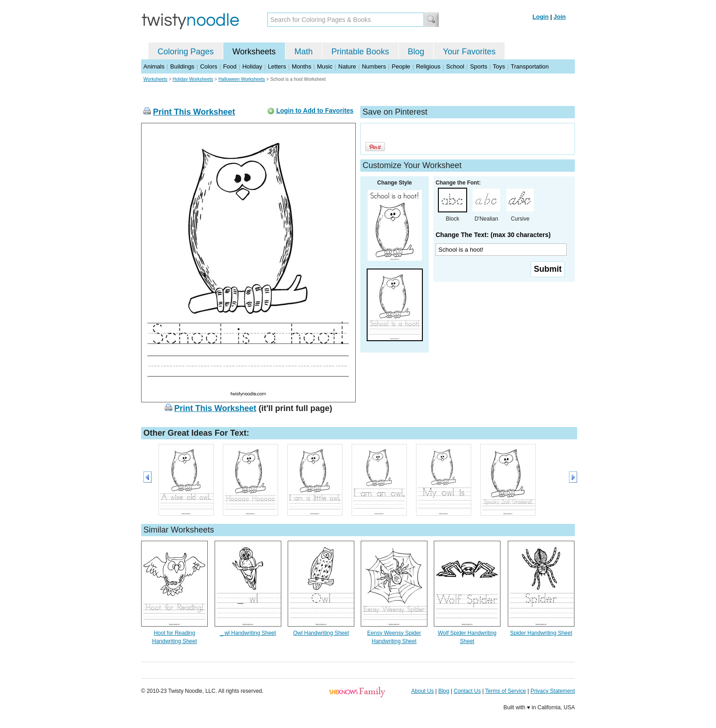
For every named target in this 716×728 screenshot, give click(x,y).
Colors (209, 66)
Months (302, 66)
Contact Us (467, 691)
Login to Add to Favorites (315, 111)
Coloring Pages (186, 52)
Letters (277, 66)
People (401, 66)
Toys (499, 66)
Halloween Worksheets (242, 79)
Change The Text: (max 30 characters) (493, 235)
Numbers (374, 66)
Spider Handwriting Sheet (541, 633)
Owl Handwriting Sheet (321, 633)
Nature (347, 66)
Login (540, 17)
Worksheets (254, 52)
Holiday (252, 66)
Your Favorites (469, 52)
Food (230, 66)
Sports (479, 66)
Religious (428, 66)
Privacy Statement (553, 691)
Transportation (529, 66)
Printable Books (360, 52)
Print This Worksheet (194, 112)
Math (304, 52)
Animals (154, 66)
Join (560, 17)
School (455, 66)
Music (325, 66)
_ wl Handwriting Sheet (248, 633)
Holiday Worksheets (193, 79)
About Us (423, 691)
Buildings (182, 66)
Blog (416, 52)
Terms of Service (505, 691)
